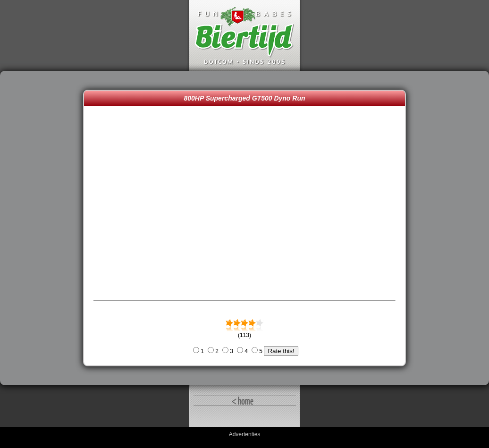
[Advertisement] (44, 228)
